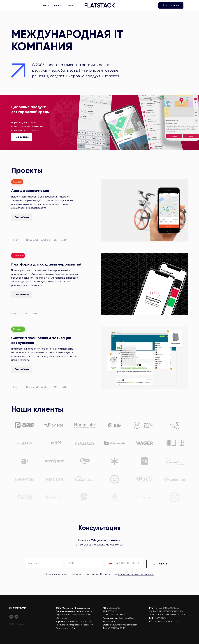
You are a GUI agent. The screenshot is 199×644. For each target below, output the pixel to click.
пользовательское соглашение (136, 574)
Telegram (97, 540)
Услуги (57, 6)
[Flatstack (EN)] (16, 617)
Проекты (71, 6)
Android (46, 240)
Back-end (32, 240)
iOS (55, 240)
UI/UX (64, 240)
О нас (45, 6)
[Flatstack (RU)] (11, 617)
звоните (115, 540)
